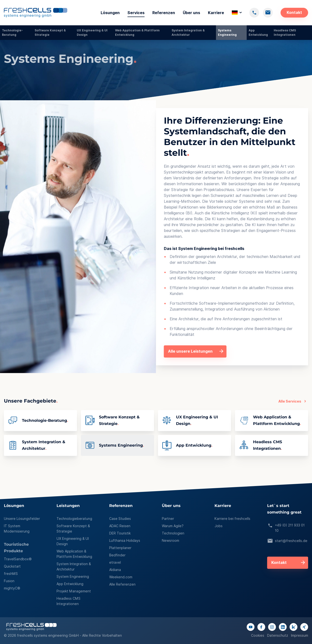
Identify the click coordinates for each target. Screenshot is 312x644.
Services (136, 13)
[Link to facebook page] (261, 627)
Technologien (173, 533)
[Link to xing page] (304, 627)
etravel (115, 562)
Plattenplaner (120, 548)
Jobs (219, 526)
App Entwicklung (70, 584)
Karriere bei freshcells (232, 519)
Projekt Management (74, 591)
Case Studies (120, 519)
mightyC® (12, 588)
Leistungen (68, 506)
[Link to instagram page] (272, 627)
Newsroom (171, 541)
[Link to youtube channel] (251, 627)
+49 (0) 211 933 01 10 (286, 528)
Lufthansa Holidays (125, 541)
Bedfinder (117, 555)
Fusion (9, 581)
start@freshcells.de (287, 541)
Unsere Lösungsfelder (22, 519)
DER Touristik (120, 533)
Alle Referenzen (122, 584)
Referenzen (164, 13)
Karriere (216, 13)
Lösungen (110, 13)
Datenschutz (278, 635)
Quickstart (12, 566)
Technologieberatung (74, 519)
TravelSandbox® (18, 559)
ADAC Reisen (120, 526)
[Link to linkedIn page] (283, 627)
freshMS (11, 574)
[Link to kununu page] (293, 627)
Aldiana (115, 570)
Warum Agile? (173, 526)
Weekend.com (121, 577)
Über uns (191, 13)
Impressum (300, 635)
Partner (168, 519)
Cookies (258, 635)
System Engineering (73, 577)
